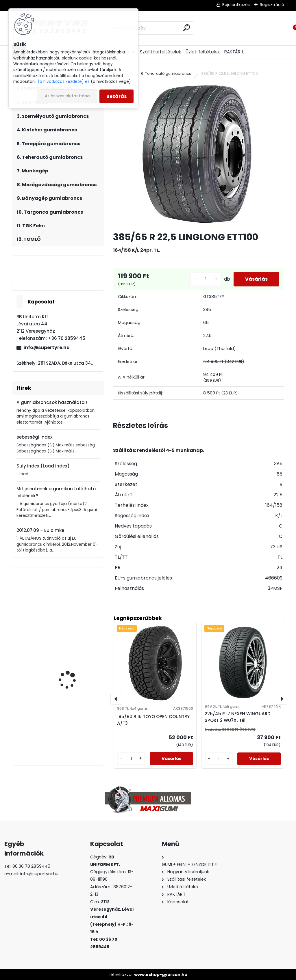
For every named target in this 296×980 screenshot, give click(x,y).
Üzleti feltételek (203, 52)
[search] (187, 28)
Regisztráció (272, 5)
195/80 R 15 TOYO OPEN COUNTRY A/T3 (153, 720)
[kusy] (206, 279)
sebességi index (35, 437)
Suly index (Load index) (43, 466)
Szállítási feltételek (160, 52)
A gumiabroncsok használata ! (52, 402)
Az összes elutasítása (67, 96)
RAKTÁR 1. (234, 52)
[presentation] (116, 699)
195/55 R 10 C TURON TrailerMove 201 (70, 603)
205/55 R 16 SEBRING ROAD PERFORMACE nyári (74, 658)
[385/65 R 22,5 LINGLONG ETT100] (199, 154)
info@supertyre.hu (47, 348)
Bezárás (116, 96)
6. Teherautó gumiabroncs (166, 73)
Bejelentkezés (236, 5)
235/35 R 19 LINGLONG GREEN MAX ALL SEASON (73, 724)
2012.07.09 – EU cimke (40, 530)
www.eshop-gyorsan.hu (161, 975)
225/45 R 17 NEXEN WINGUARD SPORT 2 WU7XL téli (238, 717)
